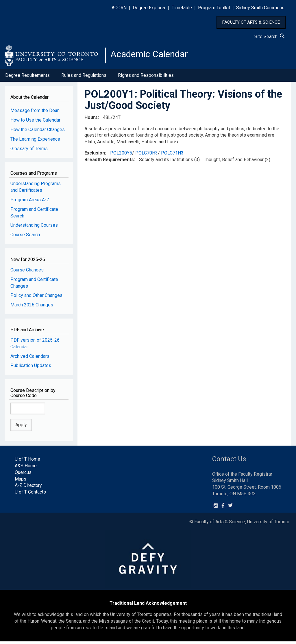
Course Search (25, 237)
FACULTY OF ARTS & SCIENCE (251, 22)
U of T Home (27, 461)
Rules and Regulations (84, 78)
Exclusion (95, 155)
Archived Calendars (30, 359)
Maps (21, 481)
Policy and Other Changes (36, 298)
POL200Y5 (121, 155)
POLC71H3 (172, 155)
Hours (91, 120)
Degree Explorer (149, 8)
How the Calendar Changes (38, 132)
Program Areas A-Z (30, 202)
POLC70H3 (147, 155)
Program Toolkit (214, 8)
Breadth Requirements (109, 162)
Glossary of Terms (29, 151)
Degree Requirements (27, 78)
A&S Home (26, 468)
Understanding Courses (34, 228)
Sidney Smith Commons (260, 8)
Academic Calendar (156, 56)
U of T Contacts (30, 495)
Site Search (269, 37)
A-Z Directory (28, 488)
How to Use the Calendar (35, 122)
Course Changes (27, 272)
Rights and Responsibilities (146, 78)
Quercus (23, 475)
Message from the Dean (35, 113)
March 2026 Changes (32, 307)
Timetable (182, 8)
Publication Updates (31, 368)
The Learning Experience (35, 141)
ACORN (119, 8)
